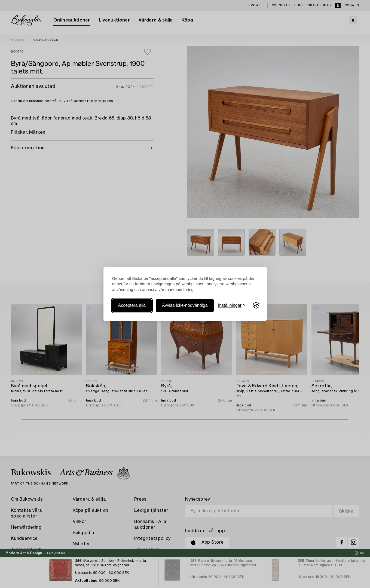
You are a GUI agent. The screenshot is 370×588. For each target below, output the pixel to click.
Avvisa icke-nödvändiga (185, 305)
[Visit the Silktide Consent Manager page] (256, 305)
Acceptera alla (132, 305)
